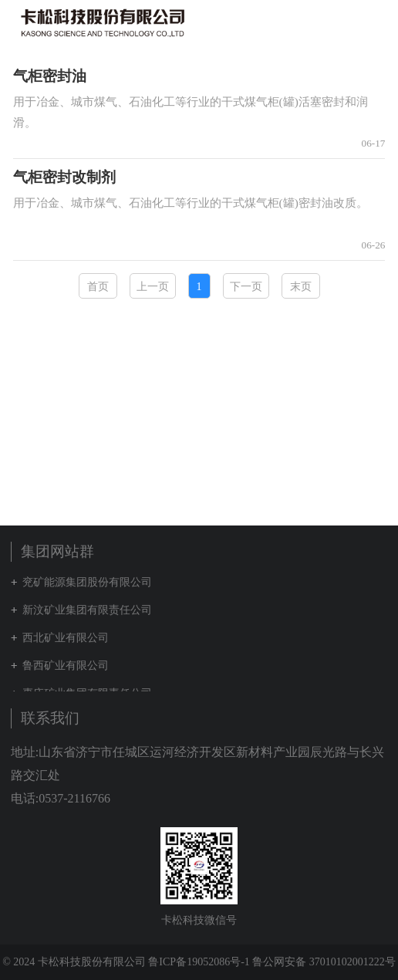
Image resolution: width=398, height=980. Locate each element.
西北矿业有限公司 (66, 638)
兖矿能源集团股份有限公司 (87, 582)
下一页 (246, 287)
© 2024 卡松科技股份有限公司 (74, 962)
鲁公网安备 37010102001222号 (324, 962)
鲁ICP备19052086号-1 (199, 962)
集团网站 (347, 22)
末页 (301, 287)
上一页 (153, 287)
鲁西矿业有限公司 (66, 666)
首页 (98, 287)
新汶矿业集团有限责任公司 (87, 610)
